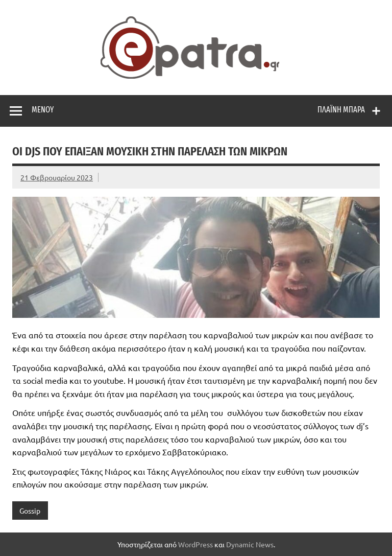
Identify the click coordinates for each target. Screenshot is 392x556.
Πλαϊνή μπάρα (341, 110)
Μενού (43, 110)
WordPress (195, 544)
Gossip (30, 511)
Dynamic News (250, 544)
